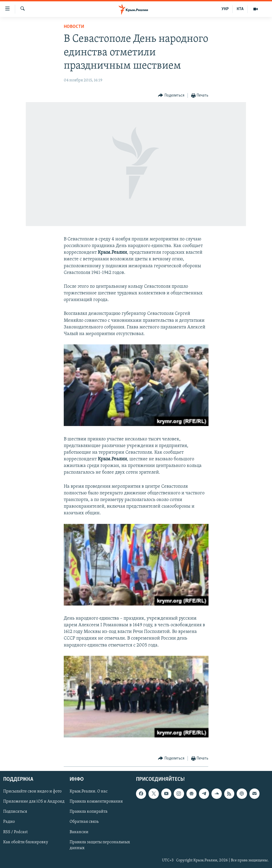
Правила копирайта (89, 812)
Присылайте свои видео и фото (32, 792)
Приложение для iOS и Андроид (34, 802)
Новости (74, 27)
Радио (9, 822)
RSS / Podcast (15, 832)
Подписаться (15, 812)
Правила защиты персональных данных (100, 845)
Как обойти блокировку (26, 842)
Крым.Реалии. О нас (89, 792)
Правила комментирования (96, 802)
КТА (240, 9)
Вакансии (79, 832)
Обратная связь (84, 822)
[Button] (171, 96)
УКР (225, 9)
